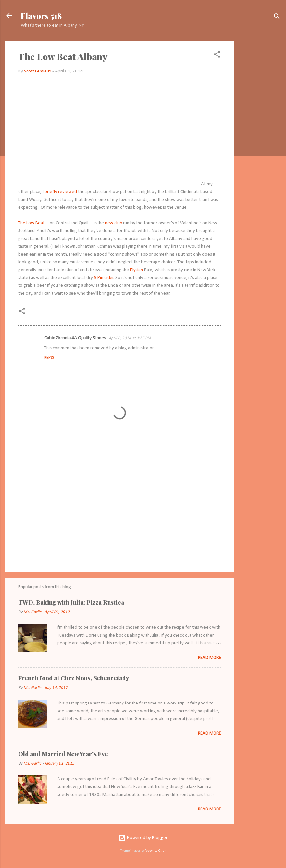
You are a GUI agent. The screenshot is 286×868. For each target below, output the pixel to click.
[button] (217, 56)
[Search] (277, 18)
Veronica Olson (156, 851)
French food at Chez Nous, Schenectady (74, 678)
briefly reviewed (61, 192)
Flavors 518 (41, 16)
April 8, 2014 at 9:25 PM (130, 338)
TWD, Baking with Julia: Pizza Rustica (71, 602)
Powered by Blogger (143, 838)
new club (114, 223)
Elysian (136, 270)
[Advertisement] (260, 138)
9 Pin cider (104, 278)
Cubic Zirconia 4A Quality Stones (75, 338)
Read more (209, 658)
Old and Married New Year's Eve (63, 754)
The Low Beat (31, 223)
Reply (49, 358)
